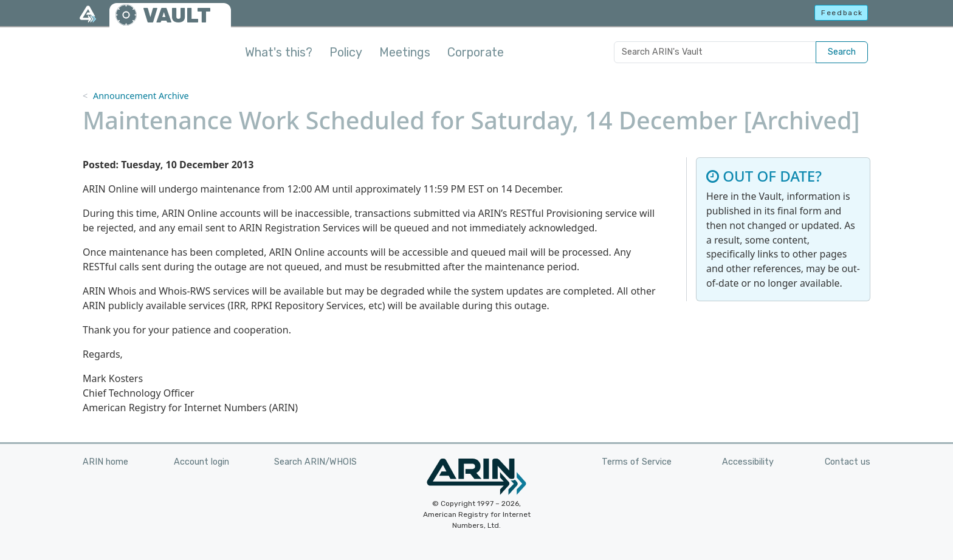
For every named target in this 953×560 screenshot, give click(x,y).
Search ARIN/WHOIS (315, 462)
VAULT (177, 15)
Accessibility (748, 462)
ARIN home (105, 462)
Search (842, 52)
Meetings (405, 52)
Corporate (476, 52)
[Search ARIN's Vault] (715, 52)
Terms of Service (637, 462)
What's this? (279, 52)
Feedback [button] (842, 13)
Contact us (848, 462)
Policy (346, 52)
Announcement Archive (141, 96)
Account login (201, 462)
